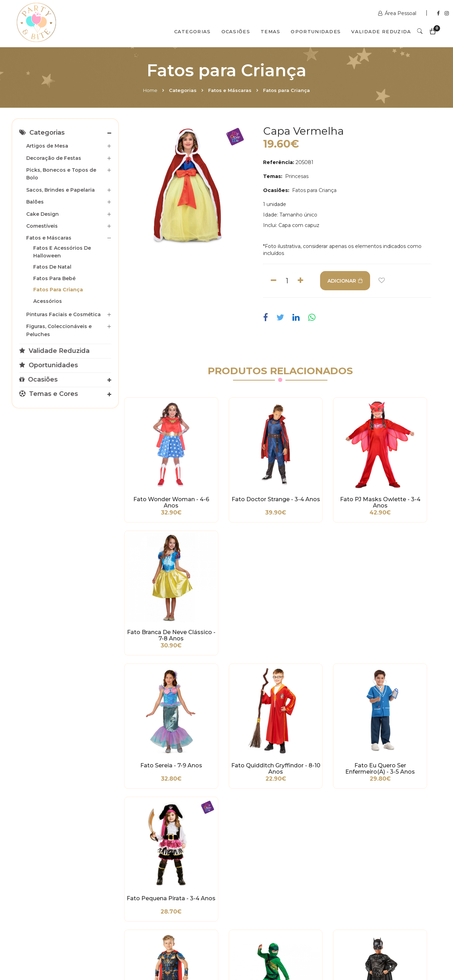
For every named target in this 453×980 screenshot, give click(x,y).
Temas (271, 31)
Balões (35, 202)
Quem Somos (78, 950)
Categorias (193, 31)
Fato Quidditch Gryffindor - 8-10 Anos (240, 587)
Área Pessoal (398, 13)
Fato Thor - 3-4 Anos (159, 692)
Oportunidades (316, 31)
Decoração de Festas (54, 158)
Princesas (296, 176)
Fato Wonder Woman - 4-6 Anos (159, 479)
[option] (189, 187)
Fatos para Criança (286, 90)
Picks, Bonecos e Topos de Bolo (61, 174)
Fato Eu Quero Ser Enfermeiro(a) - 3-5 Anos (321, 587)
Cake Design (43, 214)
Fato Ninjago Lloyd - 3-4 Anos (240, 695)
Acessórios (48, 301)
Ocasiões (236, 31)
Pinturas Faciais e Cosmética (63, 314)
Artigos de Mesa (47, 146)
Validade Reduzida (381, 31)
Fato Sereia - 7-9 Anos (159, 584)
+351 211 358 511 (258, 867)
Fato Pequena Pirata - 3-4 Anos (401, 587)
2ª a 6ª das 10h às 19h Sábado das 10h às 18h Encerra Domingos (369, 909)
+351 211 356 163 (366, 874)
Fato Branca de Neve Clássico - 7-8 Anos (401, 479)
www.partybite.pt (261, 857)
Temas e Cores (49, 394)
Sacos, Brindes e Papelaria (61, 190)
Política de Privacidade (44, 883)
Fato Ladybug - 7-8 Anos (401, 695)
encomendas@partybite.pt (272, 885)
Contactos (128, 950)
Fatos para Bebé (54, 278)
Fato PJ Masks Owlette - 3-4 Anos (321, 479)
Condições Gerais (38, 873)
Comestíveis (42, 226)
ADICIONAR (350, 281)
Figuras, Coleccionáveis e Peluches (59, 330)
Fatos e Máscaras (230, 90)
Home (150, 90)
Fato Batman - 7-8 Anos (321, 695)
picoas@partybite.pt (371, 892)
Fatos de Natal (52, 267)
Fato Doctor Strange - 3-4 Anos (240, 479)
